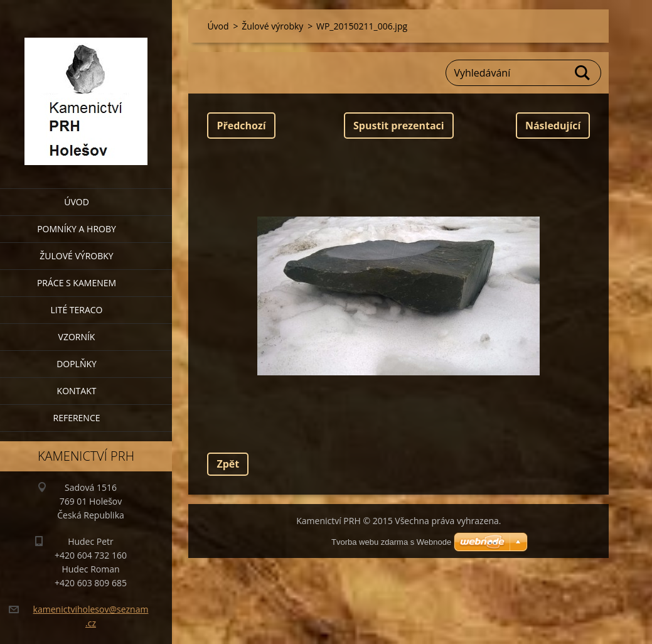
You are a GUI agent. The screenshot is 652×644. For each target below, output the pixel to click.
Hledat (583, 73)
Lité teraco (76, 310)
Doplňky (77, 364)
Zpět (228, 464)
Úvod (77, 202)
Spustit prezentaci (399, 126)
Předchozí (241, 126)
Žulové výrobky (76, 256)
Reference (77, 418)
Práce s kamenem (77, 283)
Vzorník (77, 337)
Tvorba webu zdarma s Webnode (391, 542)
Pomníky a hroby (77, 229)
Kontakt (77, 391)
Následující (553, 126)
